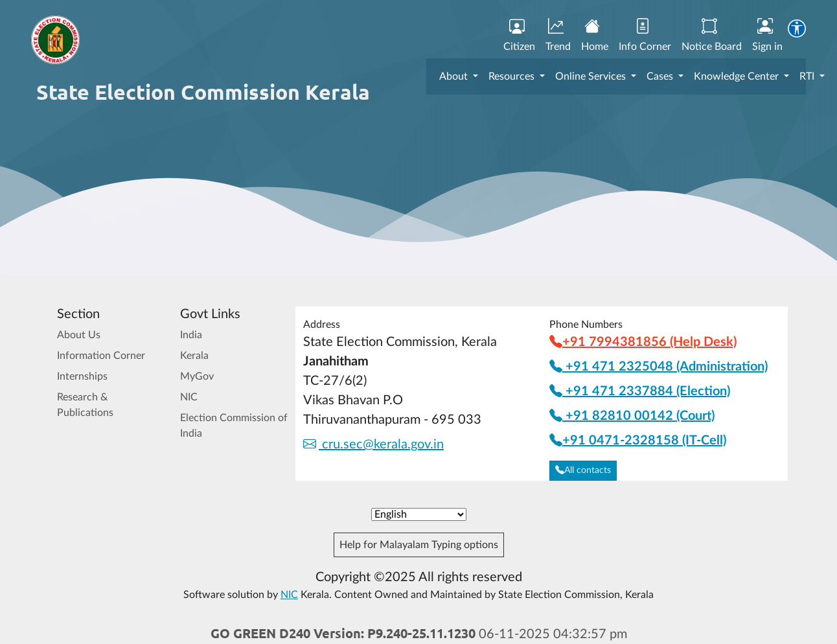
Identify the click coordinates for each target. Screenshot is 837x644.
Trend (558, 36)
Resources (513, 76)
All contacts (583, 470)
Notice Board (712, 36)
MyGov (197, 376)
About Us (79, 335)
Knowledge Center (738, 76)
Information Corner (101, 356)
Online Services (592, 76)
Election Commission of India (234, 426)
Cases (661, 76)
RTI (808, 76)
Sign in (767, 36)
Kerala (194, 356)
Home (595, 36)
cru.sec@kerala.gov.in (373, 444)
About (455, 76)
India (191, 335)
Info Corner (645, 36)
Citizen (519, 36)
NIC (189, 397)
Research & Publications (85, 405)
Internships (82, 376)
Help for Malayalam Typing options (419, 545)
